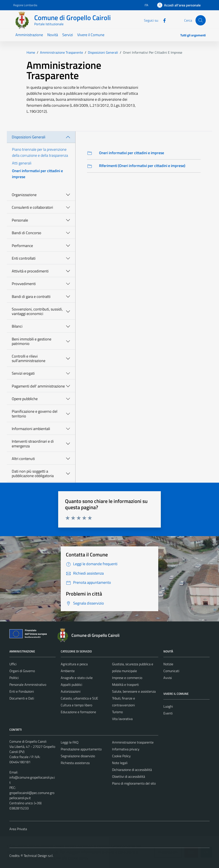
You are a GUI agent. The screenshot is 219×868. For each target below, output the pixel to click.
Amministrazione (29, 35)
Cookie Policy (121, 756)
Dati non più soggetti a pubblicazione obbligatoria (33, 474)
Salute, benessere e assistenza (134, 691)
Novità (53, 35)
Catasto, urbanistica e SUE (79, 698)
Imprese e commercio (127, 678)
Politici (14, 678)
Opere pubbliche (25, 399)
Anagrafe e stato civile (77, 678)
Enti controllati (24, 258)
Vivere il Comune (91, 35)
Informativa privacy (126, 749)
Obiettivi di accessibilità (129, 776)
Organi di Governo (22, 671)
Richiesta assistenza (75, 763)
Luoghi (168, 706)
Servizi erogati (23, 373)
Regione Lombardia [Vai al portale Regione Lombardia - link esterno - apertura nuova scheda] (25, 5)
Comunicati (171, 671)
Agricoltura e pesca (74, 664)
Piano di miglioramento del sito (134, 783)
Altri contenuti (23, 459)
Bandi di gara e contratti (31, 296)
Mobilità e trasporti (125, 685)
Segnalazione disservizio (78, 756)
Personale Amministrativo (28, 685)
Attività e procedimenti (30, 271)
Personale (20, 220)
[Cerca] (201, 20)
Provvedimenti (24, 284)
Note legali (120, 763)
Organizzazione (24, 195)
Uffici (13, 664)
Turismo (117, 712)
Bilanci (17, 326)
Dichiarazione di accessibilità (132, 770)
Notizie (168, 664)
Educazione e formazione (78, 712)
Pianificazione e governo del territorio (35, 414)
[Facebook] (163, 20)
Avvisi (168, 678)
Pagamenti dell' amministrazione (38, 386)
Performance (22, 246)
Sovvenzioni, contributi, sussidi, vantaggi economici (37, 311)
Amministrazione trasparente (133, 742)
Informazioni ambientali (31, 429)
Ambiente (68, 671)
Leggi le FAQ (70, 742)
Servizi (68, 35)
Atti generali (22, 163)
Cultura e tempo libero (76, 705)
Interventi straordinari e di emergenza (33, 444)
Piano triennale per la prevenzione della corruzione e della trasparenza (40, 152)
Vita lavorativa (122, 719)
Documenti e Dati (22, 698)
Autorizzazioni (71, 691)
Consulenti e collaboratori (32, 207)
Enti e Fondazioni (22, 691)
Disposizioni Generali (29, 137)
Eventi (168, 713)
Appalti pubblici (71, 685)
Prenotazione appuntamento (81, 749)
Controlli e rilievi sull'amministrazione (29, 359)
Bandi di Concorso (27, 233)
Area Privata (18, 829)
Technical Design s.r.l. (38, 856)
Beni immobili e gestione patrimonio (32, 341)
